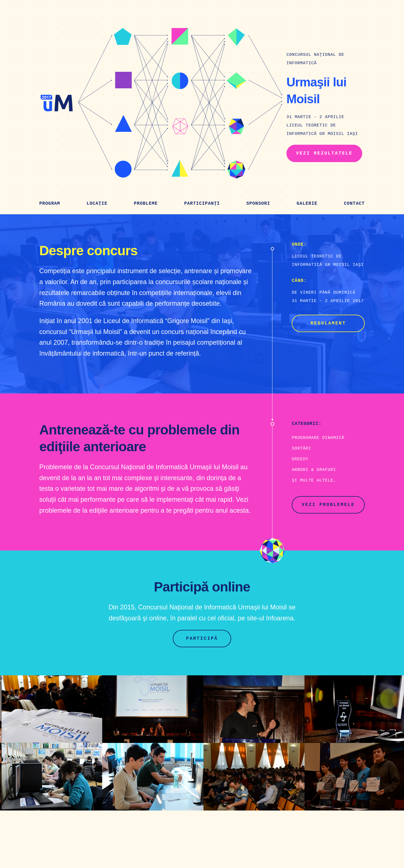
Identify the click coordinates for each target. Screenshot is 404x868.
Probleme (146, 204)
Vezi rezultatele (324, 153)
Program (50, 204)
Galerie (307, 204)
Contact (354, 204)
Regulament (328, 323)
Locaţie (97, 204)
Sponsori (258, 204)
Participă (202, 639)
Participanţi (202, 204)
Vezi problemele (328, 505)
